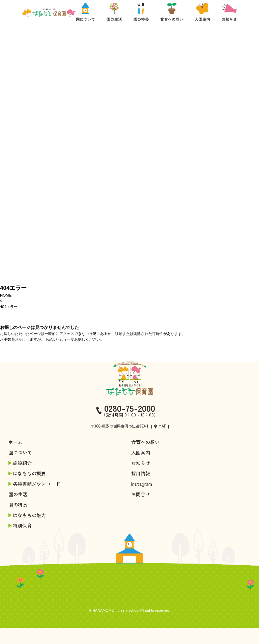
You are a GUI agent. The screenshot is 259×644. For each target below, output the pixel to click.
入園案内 (141, 452)
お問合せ (141, 494)
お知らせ (141, 463)
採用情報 (141, 473)
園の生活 (18, 494)
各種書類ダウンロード (35, 484)
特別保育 (21, 526)
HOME (6, 295)
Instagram (142, 484)
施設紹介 (21, 463)
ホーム (16, 442)
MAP (162, 426)
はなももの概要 (28, 473)
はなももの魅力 (28, 515)
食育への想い (145, 442)
